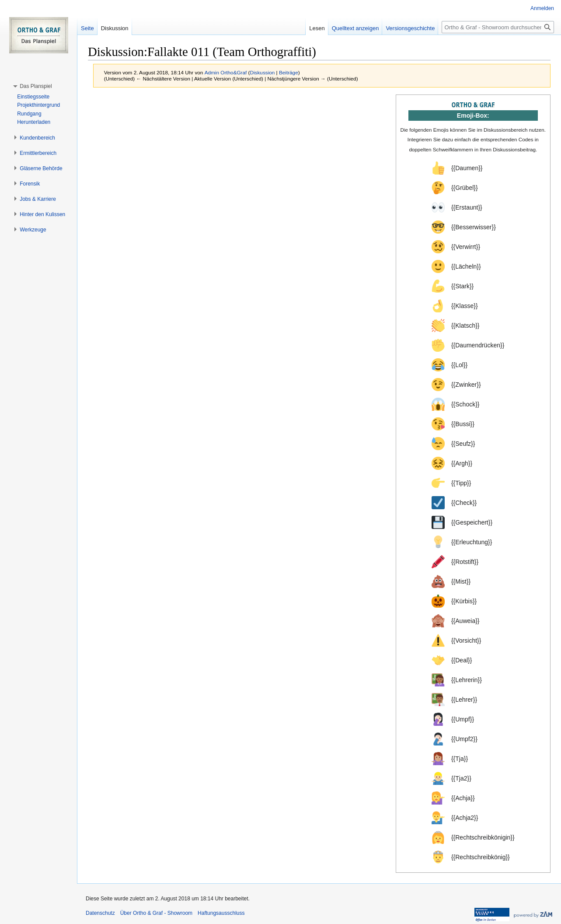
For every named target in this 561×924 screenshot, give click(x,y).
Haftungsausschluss (221, 913)
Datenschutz (100, 913)
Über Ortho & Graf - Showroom (156, 913)
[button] (36, 86)
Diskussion (263, 72)
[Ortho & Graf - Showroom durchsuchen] (498, 27)
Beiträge (289, 72)
